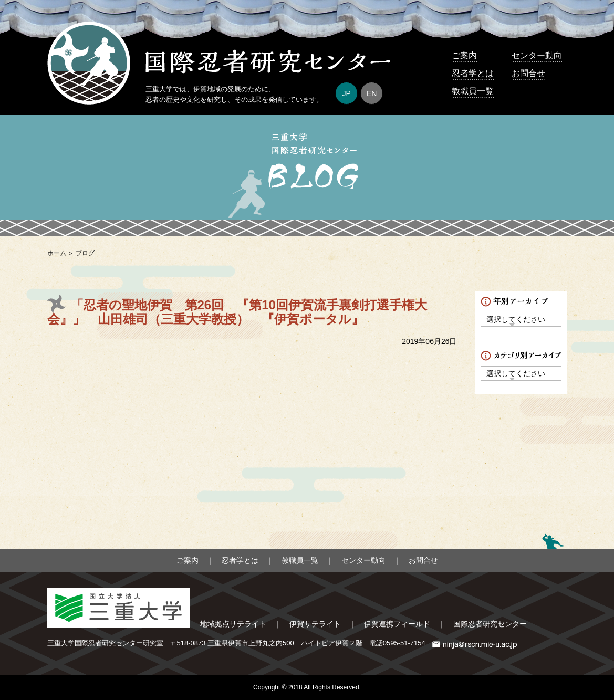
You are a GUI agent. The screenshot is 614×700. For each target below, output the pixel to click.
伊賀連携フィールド (397, 624)
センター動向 (537, 55)
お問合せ (528, 73)
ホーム (57, 253)
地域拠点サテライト (233, 624)
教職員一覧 (473, 91)
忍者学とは (473, 73)
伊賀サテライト (315, 624)
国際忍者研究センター (490, 624)
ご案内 (464, 55)
